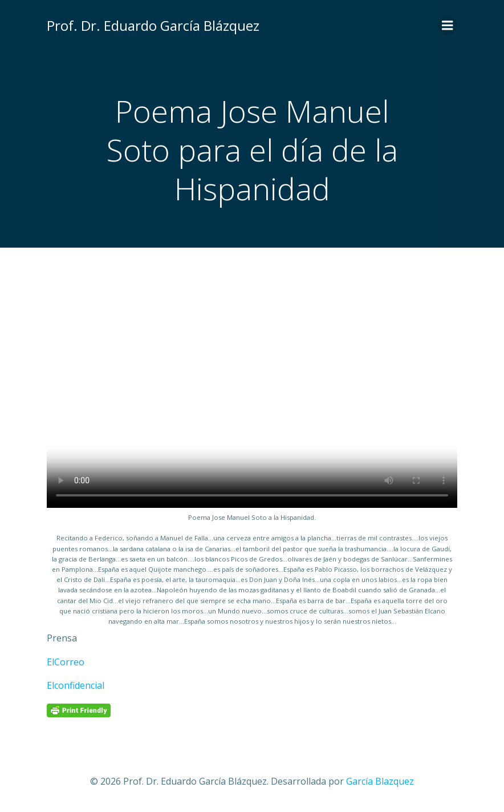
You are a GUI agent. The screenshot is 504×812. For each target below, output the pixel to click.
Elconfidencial (76, 685)
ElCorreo (66, 662)
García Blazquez (380, 781)
